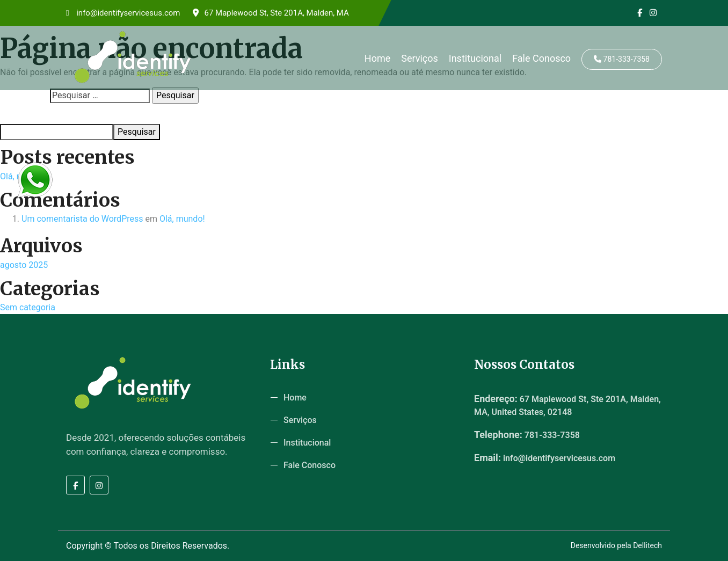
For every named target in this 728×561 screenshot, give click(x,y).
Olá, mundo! (182, 219)
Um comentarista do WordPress (82, 219)
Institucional (475, 58)
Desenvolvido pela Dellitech (616, 545)
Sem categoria (28, 307)
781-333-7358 (622, 59)
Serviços (420, 58)
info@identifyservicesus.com (123, 13)
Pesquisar (17, 114)
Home (377, 58)
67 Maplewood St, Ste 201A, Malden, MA (271, 13)
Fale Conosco (541, 58)
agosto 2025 (24, 265)
